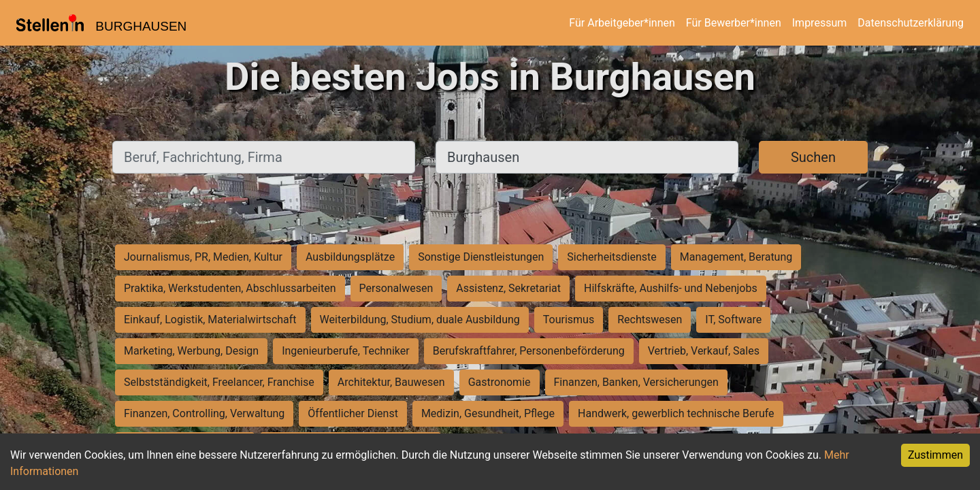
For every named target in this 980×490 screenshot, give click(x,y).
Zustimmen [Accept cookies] (935, 455)
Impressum (820, 23)
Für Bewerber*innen (734, 23)
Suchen (813, 157)
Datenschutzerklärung (911, 23)
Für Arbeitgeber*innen (622, 23)
